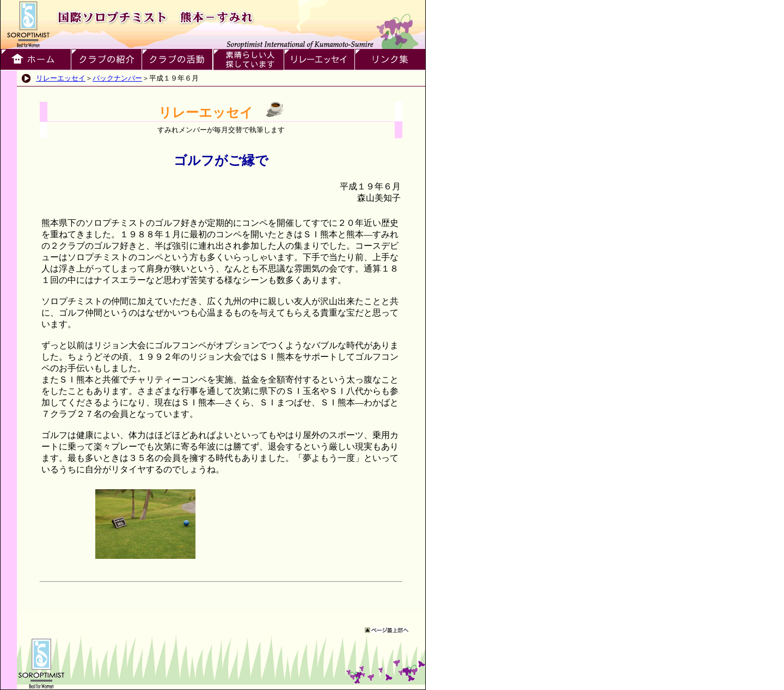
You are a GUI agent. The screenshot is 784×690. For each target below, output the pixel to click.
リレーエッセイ (61, 78)
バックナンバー (117, 78)
